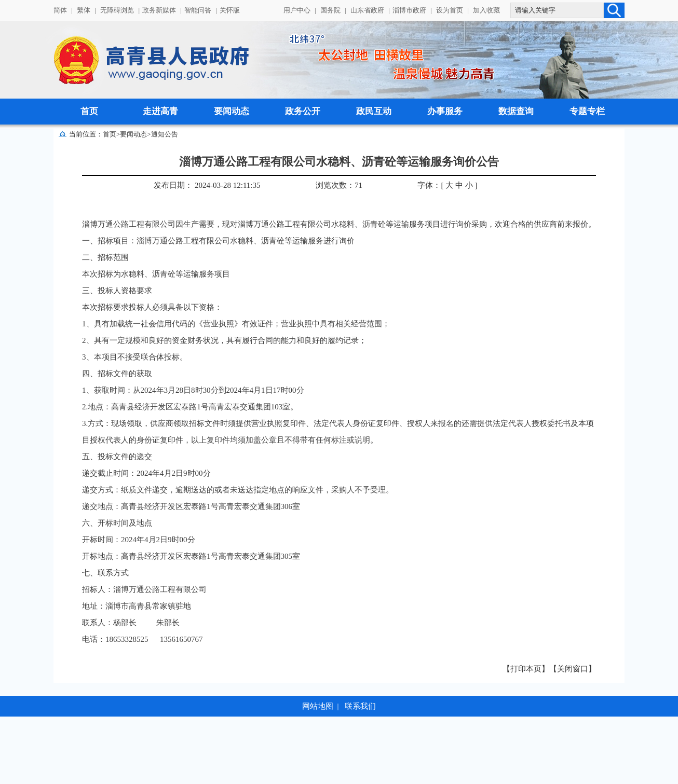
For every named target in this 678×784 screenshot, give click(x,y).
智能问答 (198, 10)
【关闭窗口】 (573, 669)
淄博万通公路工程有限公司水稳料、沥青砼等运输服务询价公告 (339, 162)
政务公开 (303, 111)
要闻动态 (232, 111)
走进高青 (160, 111)
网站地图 (318, 706)
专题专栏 (587, 111)
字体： (429, 185)
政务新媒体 (159, 10)
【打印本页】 (526, 669)
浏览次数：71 (339, 185)
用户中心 (297, 10)
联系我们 (360, 706)
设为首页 (450, 10)
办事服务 (445, 111)
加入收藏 (486, 10)
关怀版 (230, 10)
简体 (60, 10)
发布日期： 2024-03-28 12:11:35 (207, 185)
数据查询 (516, 111)
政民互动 (374, 111)
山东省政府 (367, 10)
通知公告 (165, 134)
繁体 (84, 10)
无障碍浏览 (117, 10)
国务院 (330, 10)
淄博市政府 (409, 10)
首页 (89, 111)
